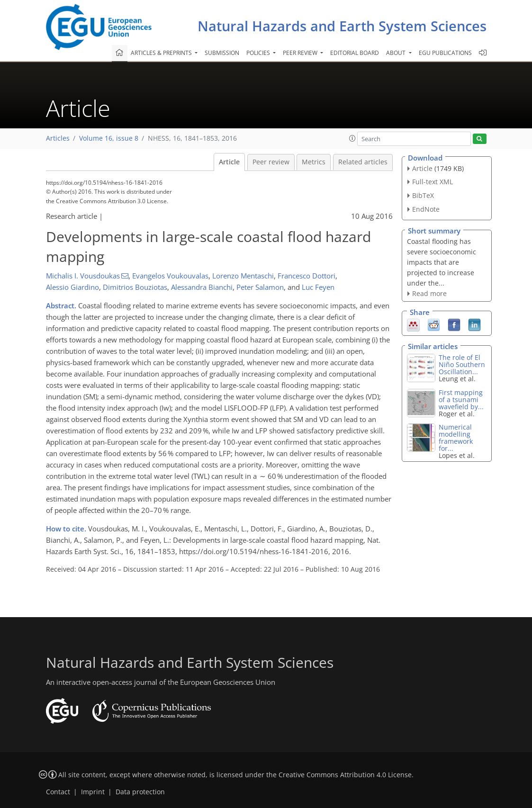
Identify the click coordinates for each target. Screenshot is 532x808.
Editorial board (355, 53)
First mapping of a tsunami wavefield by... (461, 400)
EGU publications (445, 53)
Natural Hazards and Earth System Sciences (342, 26)
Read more (429, 293)
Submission (222, 53)
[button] (352, 138)
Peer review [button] (301, 53)
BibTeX (423, 195)
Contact (58, 792)
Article (229, 162)
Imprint (93, 792)
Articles (58, 138)
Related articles (363, 162)
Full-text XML (433, 182)
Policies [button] (259, 53)
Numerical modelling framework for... (456, 438)
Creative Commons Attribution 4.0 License (345, 775)
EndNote (426, 209)
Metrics (314, 162)
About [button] (397, 53)
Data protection (140, 792)
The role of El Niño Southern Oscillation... (462, 364)
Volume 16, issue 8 (109, 138)
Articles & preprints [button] (162, 53)
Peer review (271, 162)
